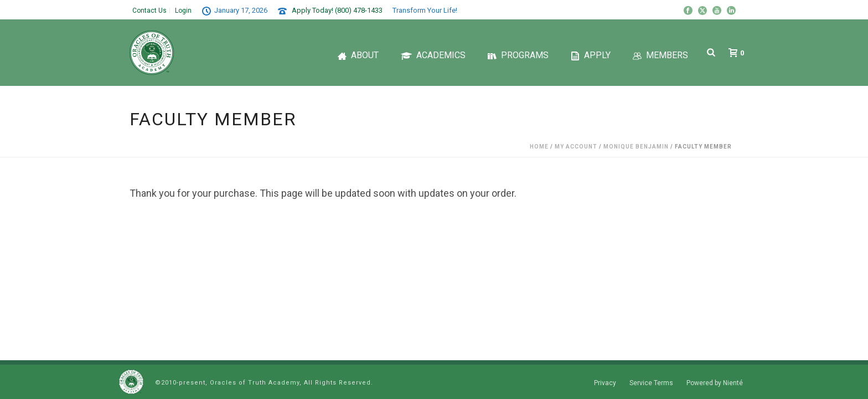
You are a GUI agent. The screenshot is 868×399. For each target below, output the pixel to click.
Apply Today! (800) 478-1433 (337, 10)
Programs (518, 55)
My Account (576, 147)
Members (660, 55)
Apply (591, 55)
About (358, 55)
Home (539, 147)
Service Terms (651, 383)
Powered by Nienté (715, 383)
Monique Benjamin (636, 147)
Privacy (605, 383)
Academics (433, 55)
